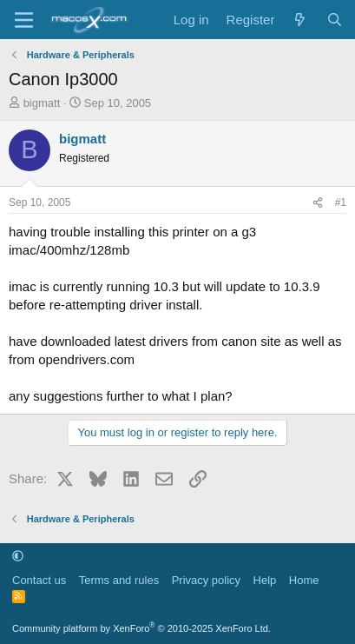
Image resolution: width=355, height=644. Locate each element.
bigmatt (42, 103)
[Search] (335, 20)
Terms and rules (119, 580)
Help (265, 580)
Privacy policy (206, 580)
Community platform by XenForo (141, 628)
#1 (341, 202)
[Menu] (24, 20)
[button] (18, 556)
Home (304, 580)
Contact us (39, 580)
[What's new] (300, 20)
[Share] (318, 203)
